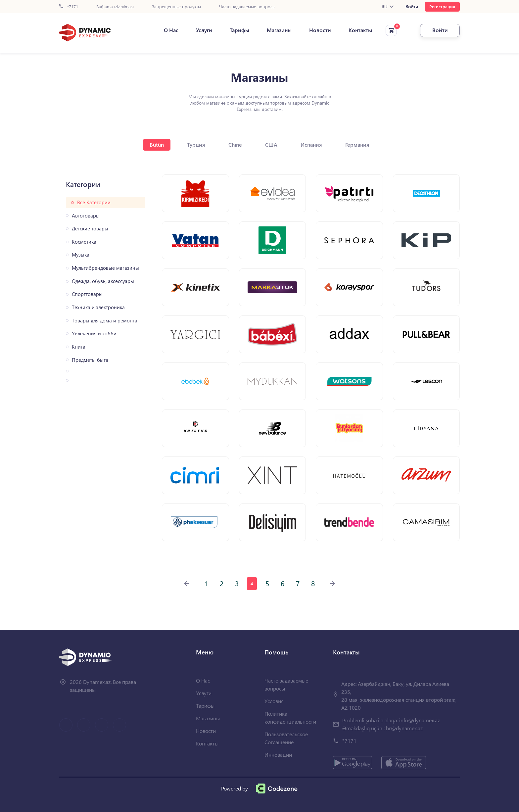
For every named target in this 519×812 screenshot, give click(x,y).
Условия (274, 701)
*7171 (69, 7)
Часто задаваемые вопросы (247, 7)
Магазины (279, 30)
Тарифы (239, 30)
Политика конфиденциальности (290, 717)
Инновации (278, 755)
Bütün (157, 144)
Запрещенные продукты (176, 7)
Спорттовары (87, 294)
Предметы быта (90, 360)
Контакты (360, 30)
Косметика (84, 242)
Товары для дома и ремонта (105, 321)
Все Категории (94, 202)
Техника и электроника (98, 307)
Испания (311, 144)
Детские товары (90, 229)
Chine (235, 144)
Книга (79, 347)
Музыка (81, 255)
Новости (320, 30)
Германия (357, 144)
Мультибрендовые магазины (105, 268)
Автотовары (86, 216)
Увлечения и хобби (94, 334)
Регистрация (442, 6)
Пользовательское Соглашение (286, 738)
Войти (412, 7)
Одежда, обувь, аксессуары (103, 281)
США (271, 144)
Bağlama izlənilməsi (115, 7)
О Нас (171, 30)
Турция (196, 144)
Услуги (204, 30)
